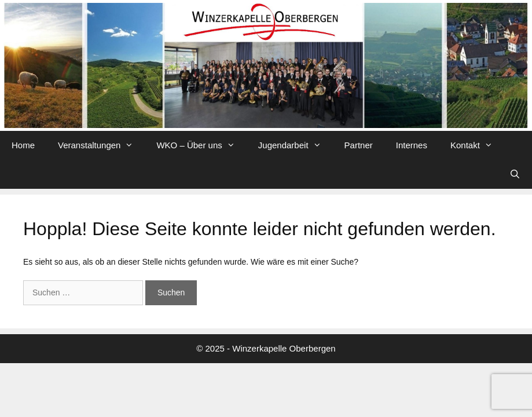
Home (23, 145)
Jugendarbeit (296, 145)
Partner (359, 145)
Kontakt (477, 145)
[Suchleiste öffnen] (515, 174)
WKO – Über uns (201, 145)
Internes (412, 145)
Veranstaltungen (101, 145)
